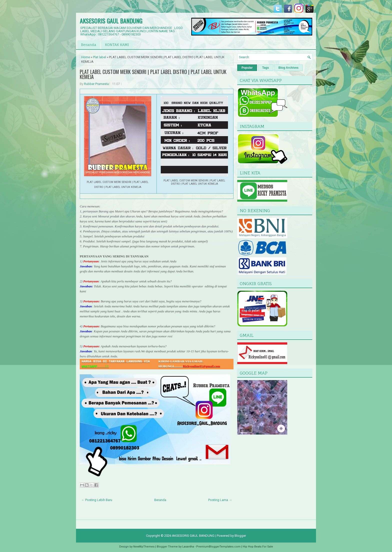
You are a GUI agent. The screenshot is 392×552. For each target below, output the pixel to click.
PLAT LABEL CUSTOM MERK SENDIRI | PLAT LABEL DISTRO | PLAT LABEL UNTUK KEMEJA (153, 74)
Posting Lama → (220, 500)
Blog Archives (288, 68)
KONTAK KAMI (117, 45)
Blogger (240, 536)
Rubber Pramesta (96, 84)
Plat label (99, 57)
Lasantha (188, 547)
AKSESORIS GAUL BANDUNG (111, 21)
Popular (247, 68)
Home (86, 57)
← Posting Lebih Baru (97, 500)
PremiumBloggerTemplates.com (218, 547)
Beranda (89, 45)
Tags (266, 68)
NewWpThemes (144, 547)
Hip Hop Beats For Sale (258, 547)
